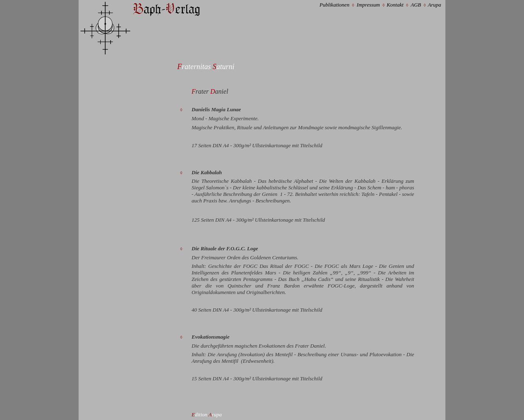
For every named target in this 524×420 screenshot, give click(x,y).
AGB (416, 5)
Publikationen (334, 5)
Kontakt (395, 5)
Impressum (368, 5)
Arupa (435, 5)
